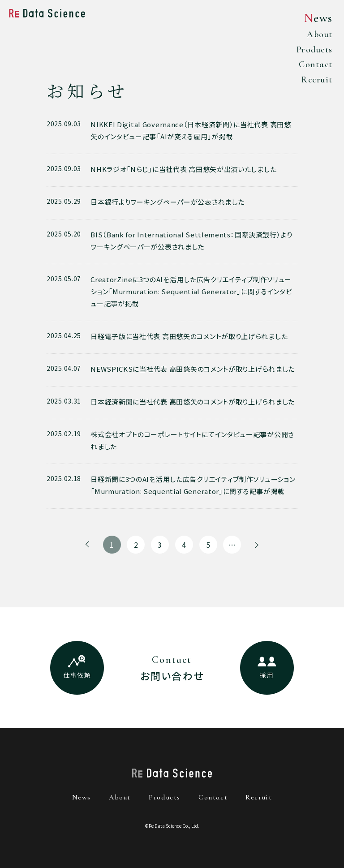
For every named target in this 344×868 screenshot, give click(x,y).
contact (213, 797)
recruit (259, 797)
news (82, 797)
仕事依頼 (77, 675)
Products (311, 51)
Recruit (314, 82)
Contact (313, 67)
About (317, 35)
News (316, 18)
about (120, 797)
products (165, 797)
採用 (267, 675)
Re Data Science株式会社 (47, 13)
